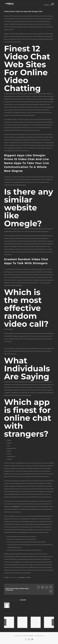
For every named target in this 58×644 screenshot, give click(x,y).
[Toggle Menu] (53, 4)
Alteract (31, 636)
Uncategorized (22, 577)
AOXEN (7, 577)
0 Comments (28, 577)
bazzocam (16, 507)
